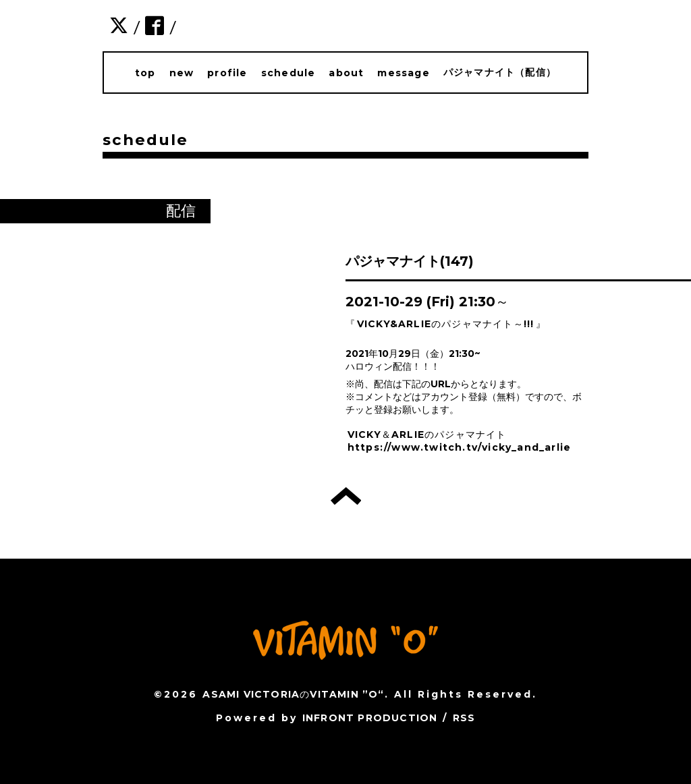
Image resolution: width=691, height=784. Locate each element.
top (145, 73)
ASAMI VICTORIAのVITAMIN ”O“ (293, 694)
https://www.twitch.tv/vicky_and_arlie (459, 447)
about (346, 73)
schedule (288, 73)
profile (227, 73)
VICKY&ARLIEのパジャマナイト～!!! (446, 324)
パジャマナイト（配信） (500, 72)
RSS (464, 718)
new (182, 73)
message (403, 73)
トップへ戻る (346, 496)
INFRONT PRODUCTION (370, 718)
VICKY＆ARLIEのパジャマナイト (427, 435)
